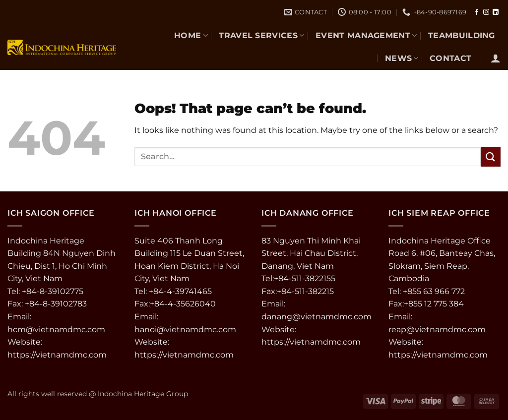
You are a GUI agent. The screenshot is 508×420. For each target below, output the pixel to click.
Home (191, 35)
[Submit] (491, 156)
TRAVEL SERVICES (261, 35)
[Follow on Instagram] (486, 12)
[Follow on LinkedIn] (496, 12)
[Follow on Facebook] (477, 12)
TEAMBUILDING (462, 35)
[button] (496, 58)
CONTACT (450, 58)
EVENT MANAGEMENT (366, 35)
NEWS (402, 58)
